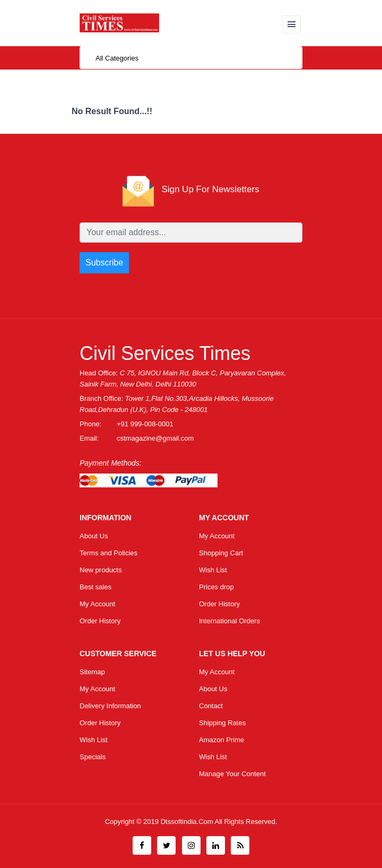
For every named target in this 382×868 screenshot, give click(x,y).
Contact (211, 706)
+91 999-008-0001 (145, 424)
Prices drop (216, 587)
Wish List (213, 570)
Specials (93, 757)
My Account (97, 604)
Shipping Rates (222, 723)
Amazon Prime (222, 740)
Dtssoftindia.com (188, 822)
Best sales (95, 587)
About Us (94, 536)
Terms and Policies (108, 553)
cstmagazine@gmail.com (155, 438)
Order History (100, 621)
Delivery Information (110, 706)
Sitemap (92, 672)
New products (101, 570)
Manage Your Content (232, 774)
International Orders (229, 621)
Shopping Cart (221, 553)
